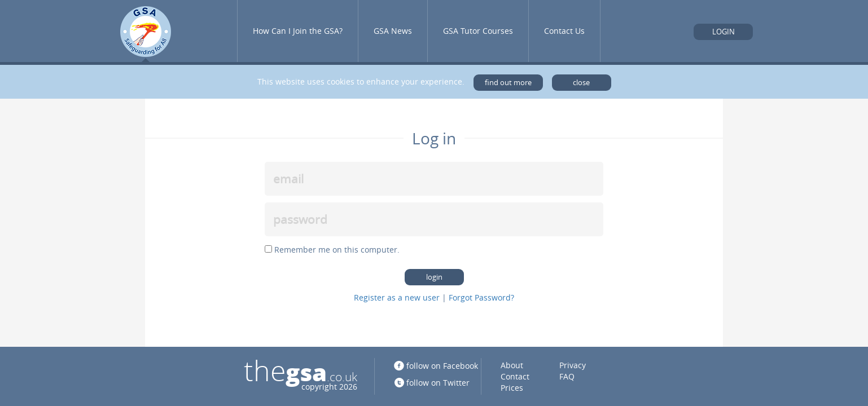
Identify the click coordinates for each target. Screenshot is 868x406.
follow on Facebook (442, 366)
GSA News (393, 31)
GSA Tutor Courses (478, 31)
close (581, 83)
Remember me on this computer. (337, 250)
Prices (512, 388)
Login (724, 32)
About (512, 365)
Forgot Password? (481, 297)
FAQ (567, 376)
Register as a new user (397, 297)
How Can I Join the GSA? (298, 31)
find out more (508, 83)
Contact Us (564, 31)
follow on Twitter (438, 383)
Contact (515, 376)
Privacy (573, 365)
